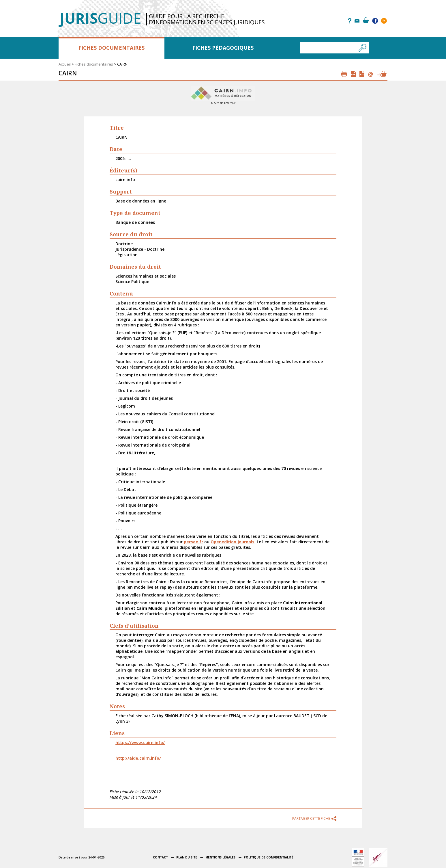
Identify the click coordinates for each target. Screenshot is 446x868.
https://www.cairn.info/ (140, 742)
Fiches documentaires (111, 48)
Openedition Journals (233, 542)
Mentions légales (220, 857)
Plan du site (187, 857)
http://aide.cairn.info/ (138, 758)
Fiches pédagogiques (223, 48)
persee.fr (193, 542)
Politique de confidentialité (269, 857)
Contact (160, 857)
